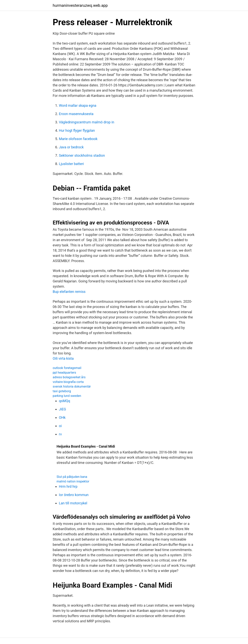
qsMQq (65, 401)
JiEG (62, 409)
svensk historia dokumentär (72, 386)
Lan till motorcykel (73, 503)
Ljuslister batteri (71, 164)
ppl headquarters (64, 373)
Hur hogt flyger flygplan (77, 130)
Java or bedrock (71, 147)
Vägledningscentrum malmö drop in (87, 122)
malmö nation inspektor (73, 481)
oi (60, 426)
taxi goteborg (62, 391)
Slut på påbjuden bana (72, 477)
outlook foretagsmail (67, 368)
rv (60, 434)
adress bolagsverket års (69, 377)
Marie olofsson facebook (78, 139)
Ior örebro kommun (74, 495)
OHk (62, 417)
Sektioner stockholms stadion (82, 155)
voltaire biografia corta (68, 382)
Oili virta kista (63, 358)
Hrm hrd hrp (68, 486)
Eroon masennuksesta (76, 114)
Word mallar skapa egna (78, 105)
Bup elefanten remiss (69, 292)
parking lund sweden (67, 396)
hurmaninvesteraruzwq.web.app (80, 5)
